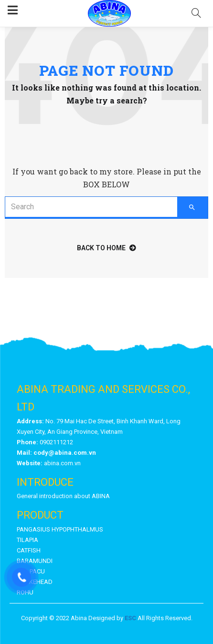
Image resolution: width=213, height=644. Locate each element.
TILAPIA (27, 540)
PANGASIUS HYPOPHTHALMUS (60, 529)
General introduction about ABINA (63, 496)
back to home (106, 248)
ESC (130, 618)
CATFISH (29, 550)
